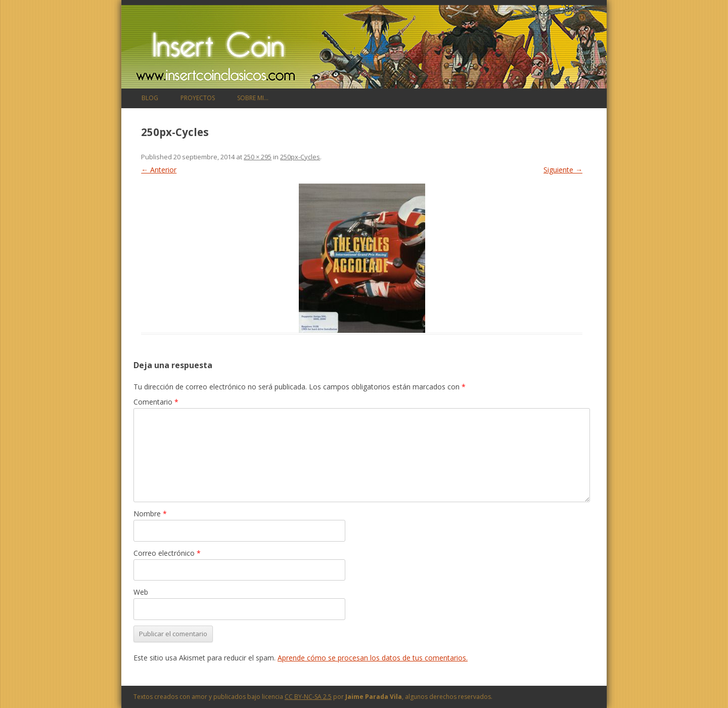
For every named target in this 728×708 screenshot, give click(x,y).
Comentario (156, 402)
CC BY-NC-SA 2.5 (308, 697)
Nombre (150, 514)
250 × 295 (258, 157)
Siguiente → (563, 170)
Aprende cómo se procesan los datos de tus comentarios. (373, 658)
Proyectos (198, 98)
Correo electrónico (167, 553)
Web (141, 592)
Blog (150, 98)
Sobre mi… (253, 98)
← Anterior (159, 170)
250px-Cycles (300, 157)
